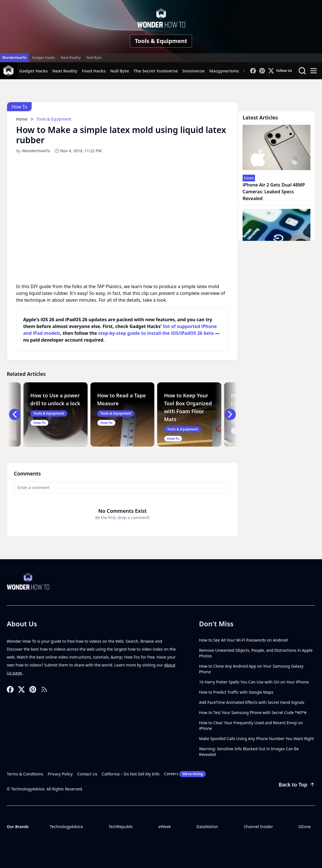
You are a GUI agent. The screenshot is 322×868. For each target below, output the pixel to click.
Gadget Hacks (44, 58)
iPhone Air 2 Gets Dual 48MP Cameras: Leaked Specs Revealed (274, 192)
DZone (305, 827)
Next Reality (71, 58)
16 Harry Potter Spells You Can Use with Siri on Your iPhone (254, 682)
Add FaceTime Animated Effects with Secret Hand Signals (252, 702)
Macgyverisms (224, 71)
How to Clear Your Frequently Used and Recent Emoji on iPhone (251, 726)
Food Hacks (94, 71)
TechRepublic (121, 827)
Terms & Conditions (25, 774)
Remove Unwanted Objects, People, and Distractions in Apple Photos (256, 653)
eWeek (165, 827)
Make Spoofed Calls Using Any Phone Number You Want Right (257, 739)
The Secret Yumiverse (156, 71)
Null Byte (94, 58)
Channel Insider (258, 827)
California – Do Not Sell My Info (131, 774)
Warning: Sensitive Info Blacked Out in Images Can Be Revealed (249, 752)
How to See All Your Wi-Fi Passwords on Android (243, 640)
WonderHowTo (14, 58)
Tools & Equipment (161, 41)
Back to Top (297, 785)
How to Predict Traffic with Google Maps (236, 692)
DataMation (207, 827)
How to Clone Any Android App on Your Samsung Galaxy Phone (251, 669)
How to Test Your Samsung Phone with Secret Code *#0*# (253, 712)
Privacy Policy (60, 774)
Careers (185, 774)
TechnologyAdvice (66, 827)
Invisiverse (194, 71)
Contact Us (87, 774)
